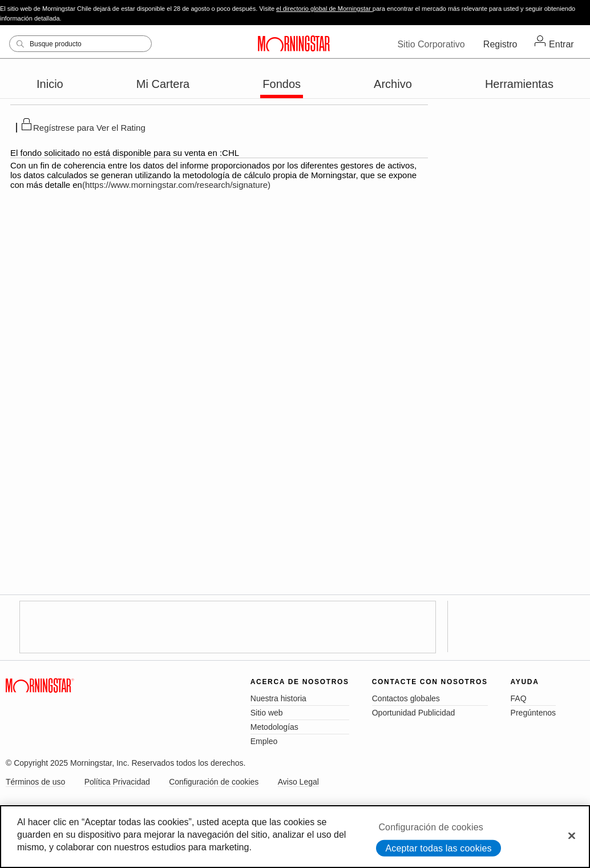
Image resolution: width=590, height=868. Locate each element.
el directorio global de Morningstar (324, 9)
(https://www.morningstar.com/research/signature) (176, 185)
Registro (500, 44)
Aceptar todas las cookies (438, 848)
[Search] (80, 44)
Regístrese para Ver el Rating (89, 128)
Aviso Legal (298, 782)
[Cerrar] (572, 835)
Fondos (282, 84)
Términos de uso (35, 782)
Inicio (50, 84)
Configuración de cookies (214, 782)
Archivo (393, 84)
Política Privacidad (117, 782)
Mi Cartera (163, 84)
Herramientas (519, 84)
